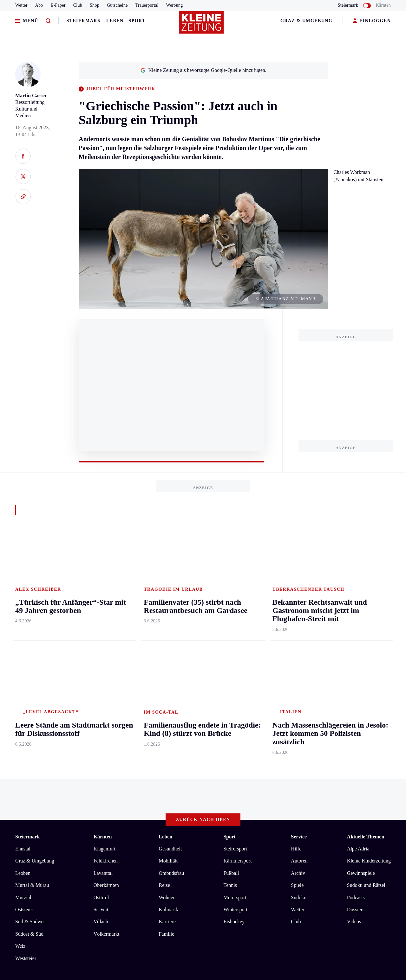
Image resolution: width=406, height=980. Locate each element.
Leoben (23, 607)
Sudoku (299, 631)
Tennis (230, 619)
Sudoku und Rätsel (366, 619)
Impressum (27, 783)
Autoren (299, 595)
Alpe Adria (358, 582)
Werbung (175, 5)
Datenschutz (74, 783)
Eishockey (234, 655)
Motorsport (235, 631)
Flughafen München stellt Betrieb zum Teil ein (74, 729)
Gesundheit (170, 582)
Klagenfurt (105, 582)
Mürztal (23, 631)
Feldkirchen (106, 595)
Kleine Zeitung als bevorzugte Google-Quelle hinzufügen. (203, 70)
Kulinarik (168, 643)
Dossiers (356, 643)
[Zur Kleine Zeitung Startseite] (201, 25)
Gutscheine (117, 5)
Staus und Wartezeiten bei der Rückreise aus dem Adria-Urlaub (91, 748)
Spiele (297, 619)
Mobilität (168, 595)
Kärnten (383, 5)
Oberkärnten (106, 619)
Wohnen (167, 631)
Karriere (167, 655)
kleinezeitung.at (50, 805)
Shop (95, 5)
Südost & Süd (29, 668)
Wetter (21, 5)
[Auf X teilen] (23, 176)
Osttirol (101, 631)
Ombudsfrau (171, 607)
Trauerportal (147, 5)
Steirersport (235, 582)
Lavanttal (103, 607)
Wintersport (235, 643)
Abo (39, 5)
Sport (137, 21)
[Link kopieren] (23, 197)
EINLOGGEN (372, 21)
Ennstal (23, 582)
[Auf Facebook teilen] (23, 156)
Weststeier (26, 692)
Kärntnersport (237, 595)
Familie (166, 668)
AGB (50, 783)
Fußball (231, 607)
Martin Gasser (31, 95)
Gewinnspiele (361, 607)
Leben (115, 21)
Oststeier (24, 643)
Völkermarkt (107, 668)
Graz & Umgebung (306, 21)
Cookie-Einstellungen (179, 783)
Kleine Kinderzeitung (369, 595)
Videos (354, 655)
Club (78, 5)
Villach (101, 655)
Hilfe (296, 582)
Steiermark (84, 21)
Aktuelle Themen (366, 571)
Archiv (298, 607)
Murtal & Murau (32, 619)
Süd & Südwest (31, 655)
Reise (164, 619)
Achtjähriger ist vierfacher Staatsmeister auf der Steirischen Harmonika (99, 758)
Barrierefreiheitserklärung (121, 783)
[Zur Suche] (48, 21)
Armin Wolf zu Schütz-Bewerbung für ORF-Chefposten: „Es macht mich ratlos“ (108, 738)
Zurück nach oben (203, 554)
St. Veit (101, 643)
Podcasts (356, 631)
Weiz (20, 680)
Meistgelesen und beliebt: (43, 717)
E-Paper (58, 5)
